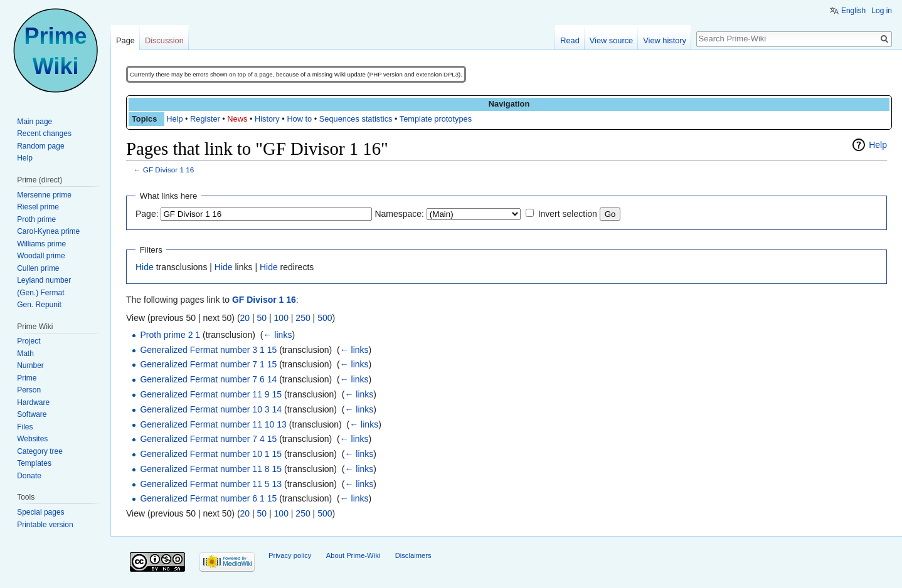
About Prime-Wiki (353, 555)
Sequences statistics (356, 119)
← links (277, 335)
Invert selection (568, 214)
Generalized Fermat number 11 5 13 (211, 484)
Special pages (40, 512)
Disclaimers (413, 555)
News (237, 119)
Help (174, 119)
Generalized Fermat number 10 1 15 (211, 454)
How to (299, 119)
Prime (27, 378)
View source (611, 40)
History (267, 119)
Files (25, 427)
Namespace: (399, 214)
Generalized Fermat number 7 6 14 (208, 379)
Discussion (164, 40)
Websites (32, 439)
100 (281, 318)
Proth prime (36, 219)
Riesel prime (38, 207)
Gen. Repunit (39, 305)
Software (32, 414)
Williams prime (41, 244)
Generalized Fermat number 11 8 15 (211, 469)
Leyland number (44, 280)
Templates (34, 463)
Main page (34, 122)
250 (303, 318)
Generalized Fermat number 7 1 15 (208, 364)
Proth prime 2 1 (170, 335)
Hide (145, 267)
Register (205, 119)
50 (262, 318)
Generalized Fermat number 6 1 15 (208, 498)
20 (245, 318)
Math (25, 354)
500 (325, 318)
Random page (40, 146)
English (853, 11)
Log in (882, 11)
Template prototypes (436, 119)
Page (125, 40)
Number (30, 365)
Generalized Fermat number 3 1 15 (208, 350)
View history (665, 40)
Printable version (45, 525)
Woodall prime (41, 256)
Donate (29, 476)
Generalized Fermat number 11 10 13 (213, 424)
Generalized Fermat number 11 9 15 (211, 394)
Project (29, 341)
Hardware (33, 402)
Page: (147, 214)
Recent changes (44, 134)
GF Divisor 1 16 (169, 170)
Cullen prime (38, 268)
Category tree (40, 451)
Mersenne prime (44, 195)
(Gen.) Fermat (40, 293)
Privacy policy (290, 555)
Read (570, 40)
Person (29, 390)
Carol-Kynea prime (48, 231)
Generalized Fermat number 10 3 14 (211, 409)
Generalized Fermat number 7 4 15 (208, 439)
